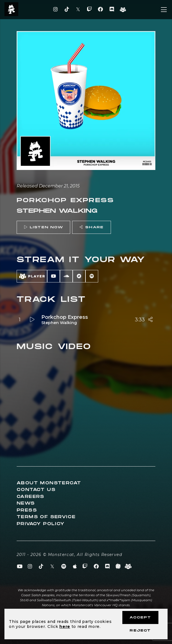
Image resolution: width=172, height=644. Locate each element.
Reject (140, 631)
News (26, 503)
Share (92, 227)
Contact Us (36, 490)
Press (27, 510)
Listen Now (44, 227)
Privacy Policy (41, 524)
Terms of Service (46, 517)
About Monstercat (49, 483)
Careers (31, 497)
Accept (140, 617)
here (65, 627)
